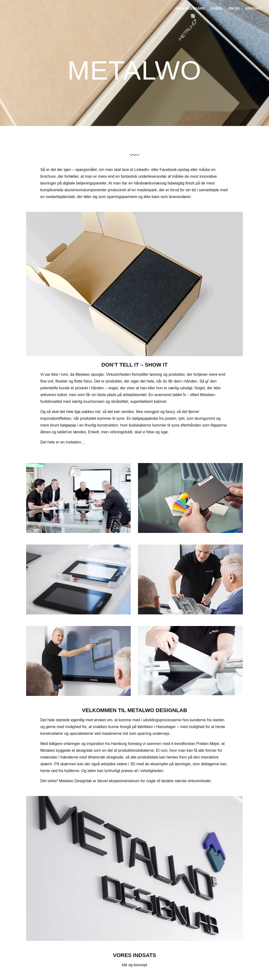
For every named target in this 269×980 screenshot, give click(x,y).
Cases (216, 8)
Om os (234, 8)
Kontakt (254, 8)
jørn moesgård (190, 8)
